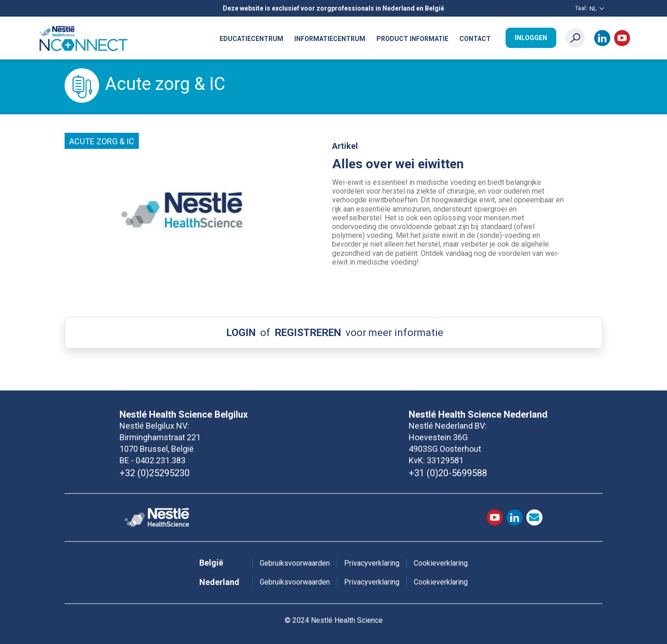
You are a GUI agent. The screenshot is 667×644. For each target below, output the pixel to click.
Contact (475, 39)
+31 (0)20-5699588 (448, 473)
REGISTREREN (308, 333)
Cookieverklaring (441, 563)
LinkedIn (602, 38)
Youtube (622, 38)
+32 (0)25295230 (155, 473)
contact (534, 517)
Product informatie (412, 39)
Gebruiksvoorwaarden (295, 563)
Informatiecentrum (330, 39)
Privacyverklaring (372, 563)
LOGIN (241, 333)
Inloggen (531, 38)
